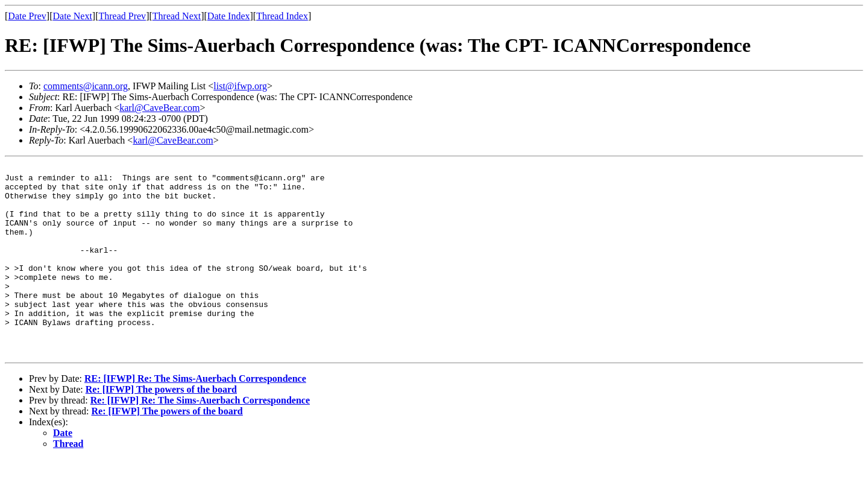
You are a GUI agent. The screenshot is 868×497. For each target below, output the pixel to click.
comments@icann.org (86, 86)
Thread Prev (122, 16)
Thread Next (177, 16)
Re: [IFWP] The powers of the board (161, 427)
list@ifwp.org (240, 86)
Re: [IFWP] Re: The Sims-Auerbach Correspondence (200, 438)
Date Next (73, 16)
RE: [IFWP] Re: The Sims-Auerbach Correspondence (195, 416)
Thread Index (282, 16)
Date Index (229, 16)
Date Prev (27, 16)
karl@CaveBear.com (159, 108)
